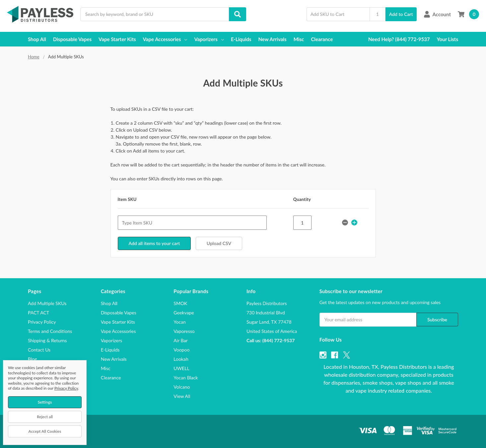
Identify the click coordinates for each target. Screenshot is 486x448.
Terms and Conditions (50, 331)
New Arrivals (272, 39)
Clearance (322, 39)
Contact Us (39, 349)
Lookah (181, 359)
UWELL (181, 368)
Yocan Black (186, 377)
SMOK (180, 303)
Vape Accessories (165, 39)
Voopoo (181, 349)
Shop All (37, 39)
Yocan (180, 321)
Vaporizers (209, 39)
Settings (45, 402)
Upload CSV (219, 243)
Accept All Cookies (45, 431)
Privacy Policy (42, 321)
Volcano (182, 386)
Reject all (45, 417)
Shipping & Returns (47, 340)
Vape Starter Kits (117, 39)
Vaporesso (184, 331)
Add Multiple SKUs (47, 303)
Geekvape (184, 312)
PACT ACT (38, 312)
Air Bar (180, 340)
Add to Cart (401, 14)
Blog (32, 359)
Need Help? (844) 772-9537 (399, 39)
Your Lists (448, 39)
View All (182, 396)
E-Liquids (241, 39)
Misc (299, 39)
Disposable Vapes (72, 39)
